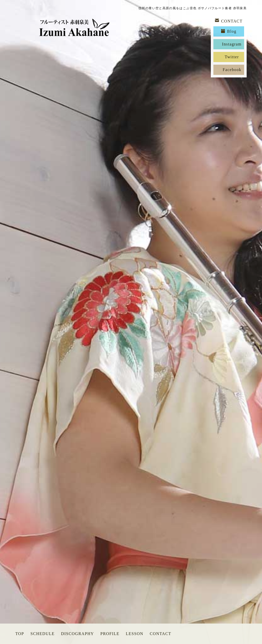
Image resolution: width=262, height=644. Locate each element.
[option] (131, 322)
